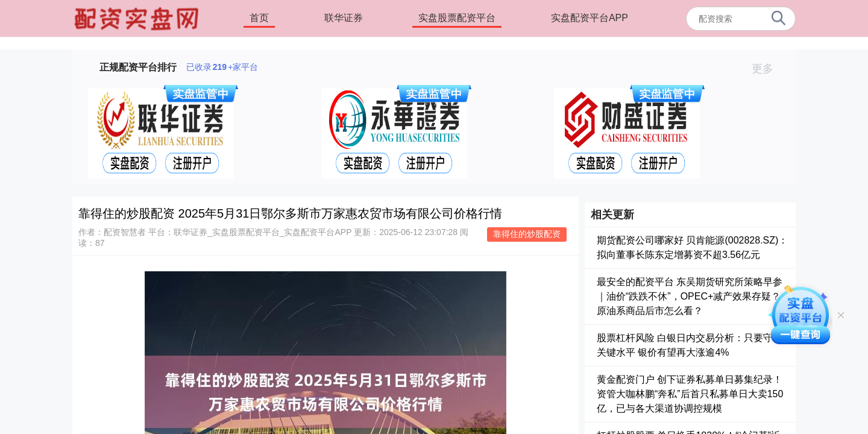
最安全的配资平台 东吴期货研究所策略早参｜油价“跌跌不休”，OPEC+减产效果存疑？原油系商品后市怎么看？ (690, 296)
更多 (768, 69)
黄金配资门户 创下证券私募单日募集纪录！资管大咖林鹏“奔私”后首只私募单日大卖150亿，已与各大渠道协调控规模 (690, 394)
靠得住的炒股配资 (527, 234)
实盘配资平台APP (590, 18)
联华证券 (344, 18)
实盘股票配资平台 (457, 18)
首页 (259, 18)
